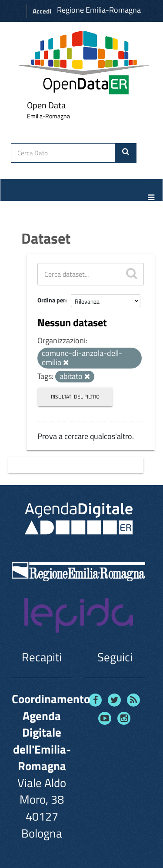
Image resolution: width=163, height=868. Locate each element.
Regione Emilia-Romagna (99, 10)
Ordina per (51, 300)
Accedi (42, 11)
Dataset (46, 238)
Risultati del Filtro (75, 397)
